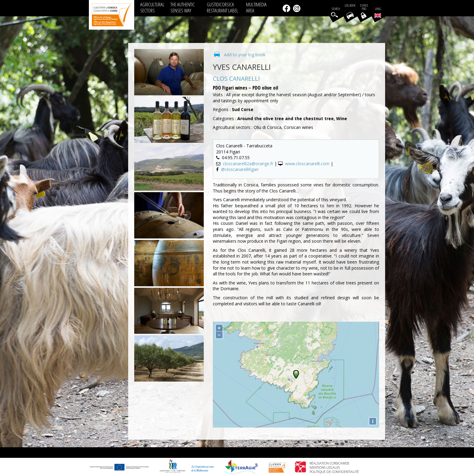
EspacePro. (364, 7)
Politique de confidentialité (334, 472)
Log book (350, 6)
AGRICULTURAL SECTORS (152, 7)
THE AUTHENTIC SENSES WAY (183, 7)
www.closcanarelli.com (307, 164)
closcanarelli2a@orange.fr (248, 164)
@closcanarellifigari (240, 169)
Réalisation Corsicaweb (329, 463)
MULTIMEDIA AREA (256, 7)
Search (336, 9)
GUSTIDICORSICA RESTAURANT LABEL (222, 7)
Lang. (378, 12)
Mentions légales (325, 467)
